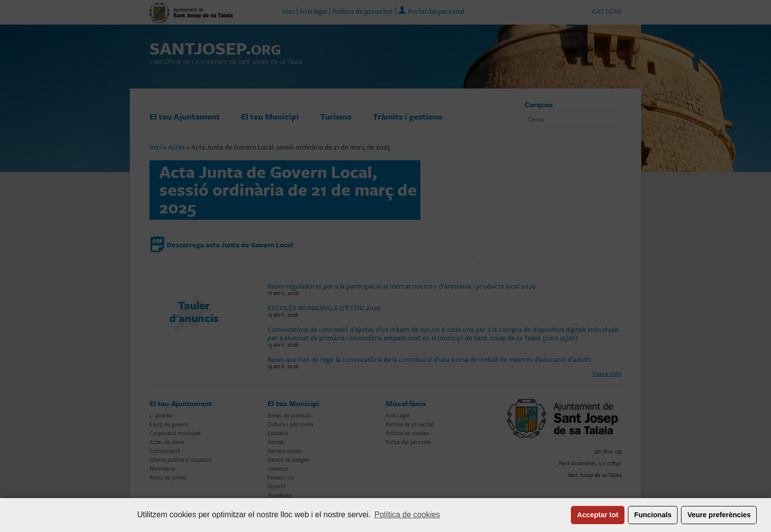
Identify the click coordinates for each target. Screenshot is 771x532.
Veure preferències (719, 515)
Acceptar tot (598, 515)
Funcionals (653, 515)
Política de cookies (407, 515)
